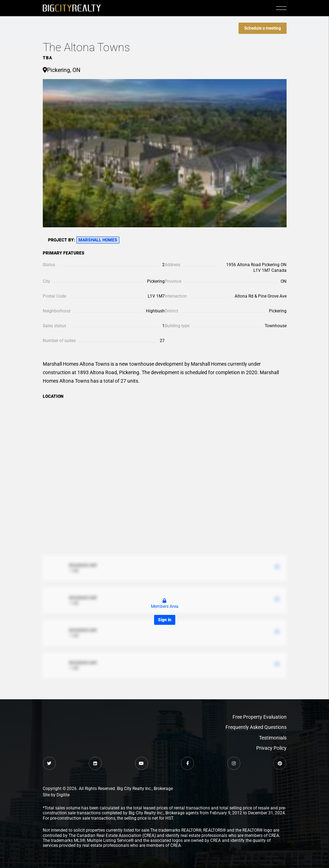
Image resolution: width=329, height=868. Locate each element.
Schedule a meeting (263, 28)
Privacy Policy (271, 748)
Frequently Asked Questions (256, 727)
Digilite (63, 795)
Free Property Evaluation (260, 717)
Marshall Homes (98, 240)
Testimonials (273, 738)
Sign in (165, 620)
